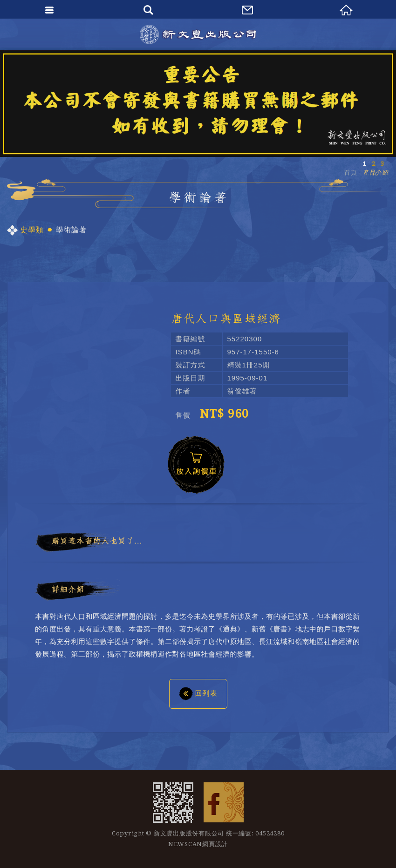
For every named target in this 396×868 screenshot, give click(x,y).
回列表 (198, 693)
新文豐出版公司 (198, 34)
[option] (198, 104)
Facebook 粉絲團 (224, 802)
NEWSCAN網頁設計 (198, 844)
